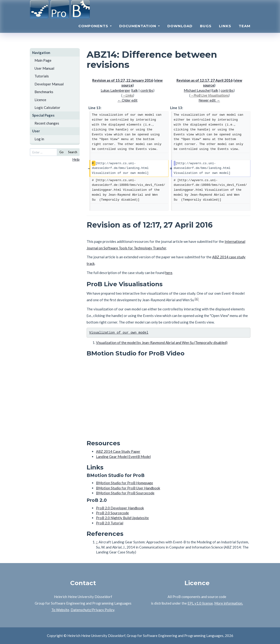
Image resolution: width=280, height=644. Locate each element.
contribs (147, 90)
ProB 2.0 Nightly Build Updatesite (122, 518)
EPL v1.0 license (200, 603)
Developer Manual (49, 84)
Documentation (140, 32)
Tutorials (42, 76)
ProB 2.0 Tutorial (110, 523)
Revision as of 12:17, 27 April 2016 (205, 80)
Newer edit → (209, 100)
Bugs (206, 32)
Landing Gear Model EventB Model (123, 457)
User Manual (44, 68)
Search (73, 152)
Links (225, 32)
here (169, 273)
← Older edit (128, 100)
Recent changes (47, 123)
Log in (39, 139)
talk (135, 90)
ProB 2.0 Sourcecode (112, 513)
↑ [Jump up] (97, 542)
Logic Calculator (47, 107)
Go (61, 152)
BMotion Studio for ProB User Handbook (128, 488)
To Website (60, 610)
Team (245, 32)
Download (180, 32)
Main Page (43, 60)
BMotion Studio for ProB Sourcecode (125, 493)
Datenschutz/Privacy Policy (92, 610)
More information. (229, 603)
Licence (40, 100)
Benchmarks (44, 92)
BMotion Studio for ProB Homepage (125, 483)
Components (95, 32)
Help (76, 159)
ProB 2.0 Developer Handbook (120, 508)
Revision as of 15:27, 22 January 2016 (123, 80)
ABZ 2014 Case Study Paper (118, 451)
